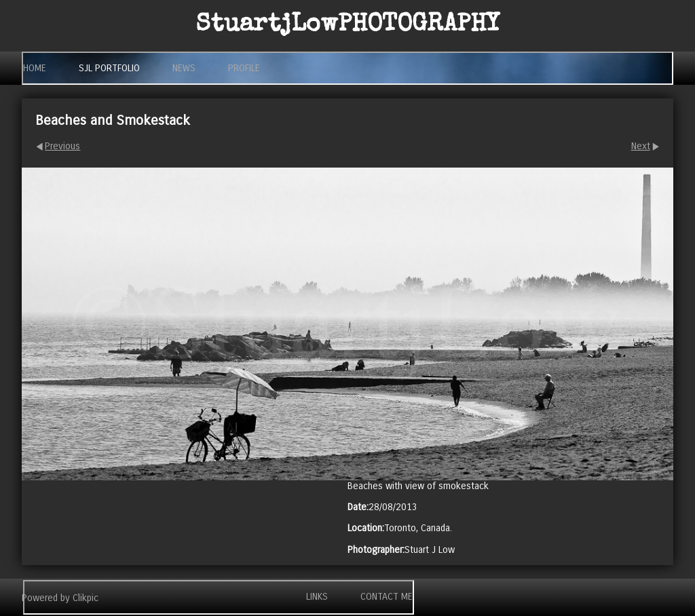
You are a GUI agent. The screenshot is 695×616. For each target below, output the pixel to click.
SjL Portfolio (109, 68)
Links (317, 597)
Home (35, 68)
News (184, 68)
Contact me (387, 597)
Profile (244, 68)
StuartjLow (348, 26)
